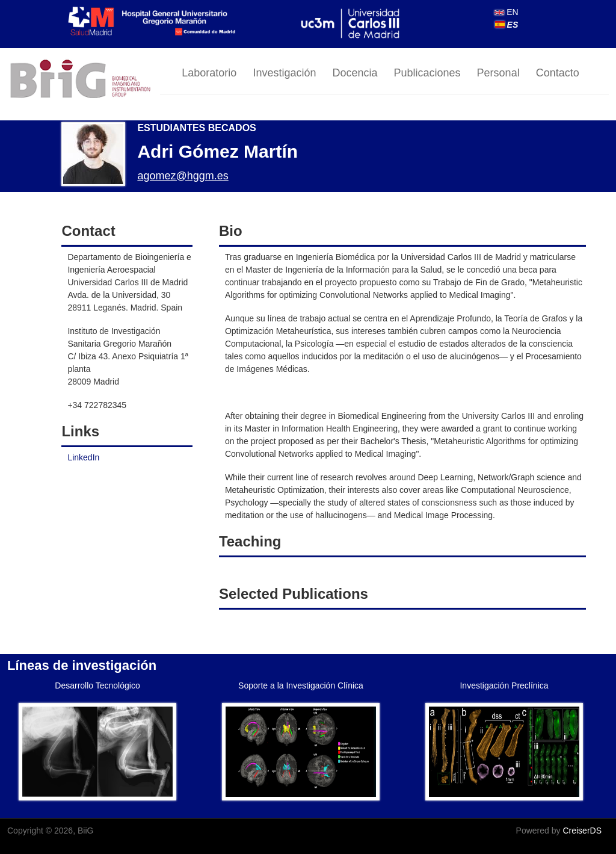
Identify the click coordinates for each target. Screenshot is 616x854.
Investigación (284, 73)
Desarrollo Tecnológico (97, 685)
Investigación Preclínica (504, 685)
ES (507, 25)
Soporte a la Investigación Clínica (301, 685)
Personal (498, 73)
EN (506, 12)
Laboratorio (209, 73)
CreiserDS (582, 831)
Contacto (558, 73)
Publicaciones (427, 73)
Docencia (355, 73)
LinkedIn (83, 457)
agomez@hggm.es (183, 176)
